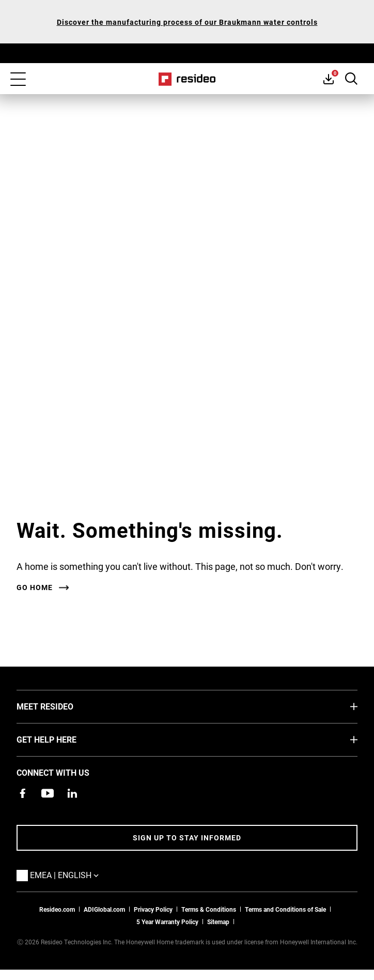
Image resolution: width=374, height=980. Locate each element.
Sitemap (218, 922)
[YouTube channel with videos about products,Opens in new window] (48, 793)
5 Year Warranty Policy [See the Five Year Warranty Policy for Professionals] (167, 922)
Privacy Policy (153, 909)
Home (187, 79)
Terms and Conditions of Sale (285, 909)
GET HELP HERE (62, 739)
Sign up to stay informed (187, 838)
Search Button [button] (351, 79)
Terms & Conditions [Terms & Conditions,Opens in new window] (209, 909)
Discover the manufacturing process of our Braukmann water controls (187, 22)
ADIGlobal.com (104, 909)
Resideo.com (57, 909)
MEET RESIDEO (60, 706)
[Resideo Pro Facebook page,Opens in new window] (23, 793)
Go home (35, 587)
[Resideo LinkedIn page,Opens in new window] (72, 793)
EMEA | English (80, 875)
